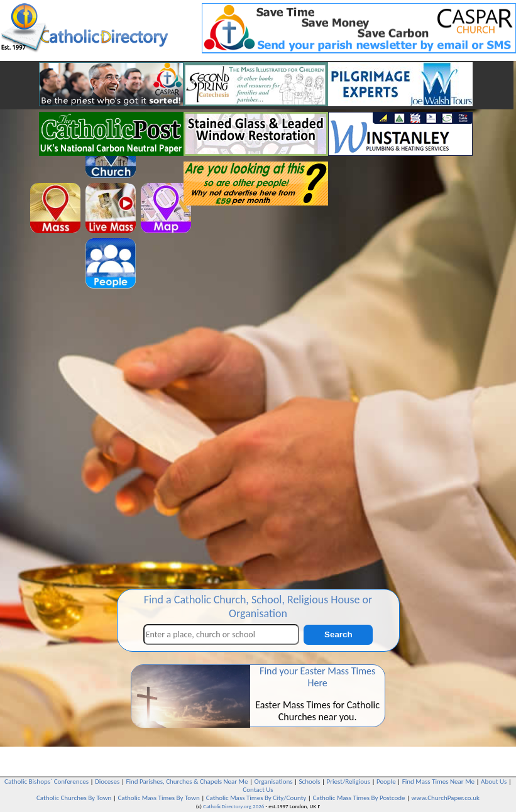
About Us (494, 782)
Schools (310, 782)
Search (338, 634)
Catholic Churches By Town (74, 798)
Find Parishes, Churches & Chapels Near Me (187, 782)
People (386, 782)
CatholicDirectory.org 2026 (233, 806)
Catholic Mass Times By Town (158, 798)
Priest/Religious (349, 782)
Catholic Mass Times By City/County (256, 798)
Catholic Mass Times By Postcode (359, 798)
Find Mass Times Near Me (438, 782)
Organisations (274, 782)
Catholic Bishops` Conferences (47, 782)
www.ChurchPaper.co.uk (446, 798)
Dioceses (107, 782)
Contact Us (258, 790)
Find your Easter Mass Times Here (317, 677)
